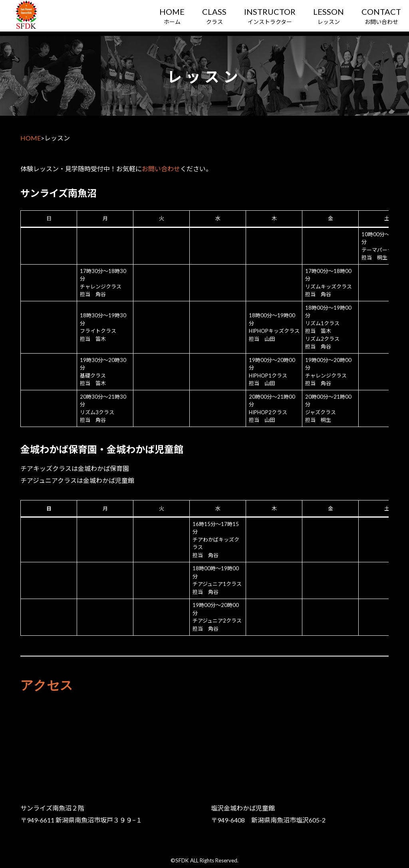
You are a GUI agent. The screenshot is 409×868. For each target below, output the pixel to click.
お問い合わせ (161, 169)
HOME (31, 138)
